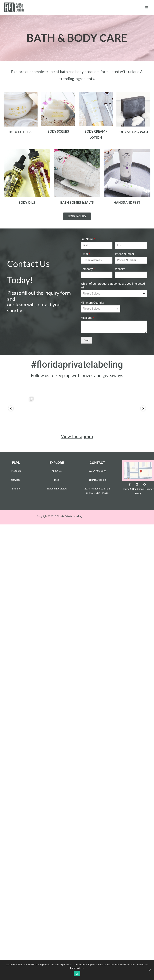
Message (87, 318)
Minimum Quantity (92, 303)
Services (16, 475)
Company (88, 269)
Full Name (88, 239)
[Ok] (150, 970)
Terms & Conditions (133, 485)
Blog (57, 475)
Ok (77, 974)
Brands (16, 484)
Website (120, 269)
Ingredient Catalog (57, 484)
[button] (77, 216)
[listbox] (114, 294)
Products (16, 466)
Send (86, 340)
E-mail (86, 254)
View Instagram (77, 432)
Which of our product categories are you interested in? (113, 286)
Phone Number (124, 254)
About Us (57, 466)
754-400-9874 (99, 466)
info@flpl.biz (97, 475)
